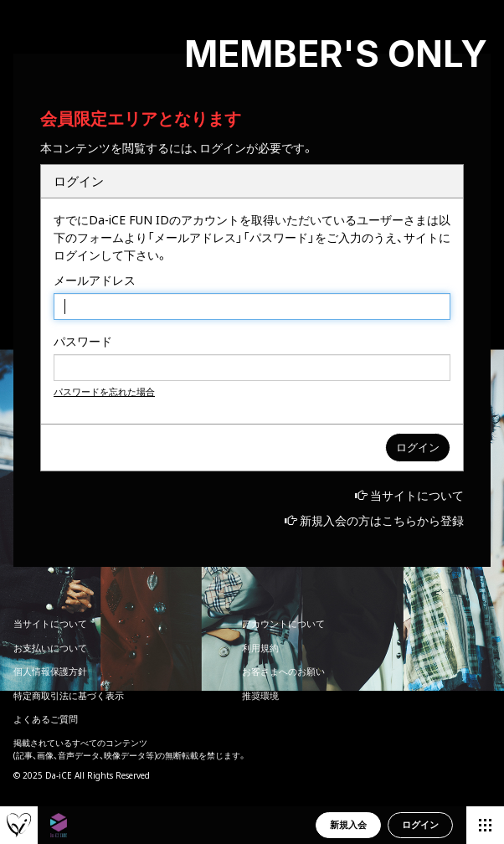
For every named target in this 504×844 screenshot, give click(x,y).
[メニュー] (485, 825)
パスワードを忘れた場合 (104, 391)
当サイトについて (417, 495)
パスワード (83, 341)
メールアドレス (95, 280)
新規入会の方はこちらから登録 (382, 520)
